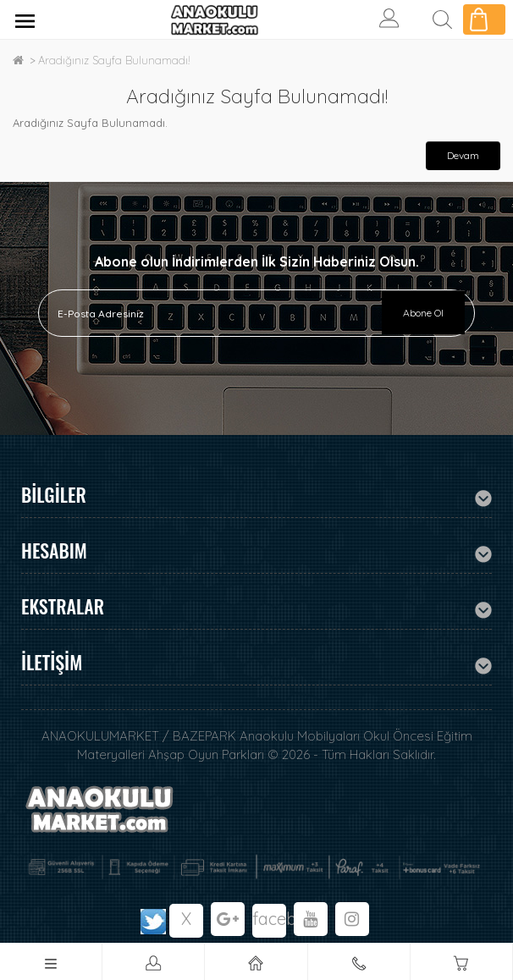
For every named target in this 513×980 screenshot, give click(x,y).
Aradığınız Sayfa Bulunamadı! (114, 60)
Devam (463, 155)
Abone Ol (423, 313)
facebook (269, 919)
